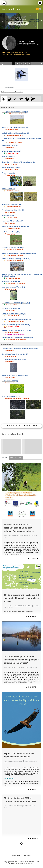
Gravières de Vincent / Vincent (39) (13, 248)
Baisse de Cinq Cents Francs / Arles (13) (15, 128)
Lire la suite (32, 559)
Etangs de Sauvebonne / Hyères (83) (14, 314)
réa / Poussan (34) (8, 216)
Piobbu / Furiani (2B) (9, 189)
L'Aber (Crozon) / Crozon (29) (11, 151)
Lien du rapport (9, 778)
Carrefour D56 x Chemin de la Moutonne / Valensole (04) (20, 349)
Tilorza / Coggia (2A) (8, 173)
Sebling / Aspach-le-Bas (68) (11, 282)
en (40, 9)
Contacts (24, 855)
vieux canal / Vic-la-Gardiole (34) (12, 221)
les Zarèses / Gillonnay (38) (11, 232)
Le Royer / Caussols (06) (10, 381)
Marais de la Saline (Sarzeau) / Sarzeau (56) (16, 259)
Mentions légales (16, 855)
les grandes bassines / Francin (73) (13, 287)
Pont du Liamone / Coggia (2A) (12, 168)
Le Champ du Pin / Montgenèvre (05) (14, 360)
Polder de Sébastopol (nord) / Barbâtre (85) (16, 325)
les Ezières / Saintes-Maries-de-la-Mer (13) (16, 133)
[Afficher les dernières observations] (12, 92)
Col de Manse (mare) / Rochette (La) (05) (15, 354)
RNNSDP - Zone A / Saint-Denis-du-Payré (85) (17, 330)
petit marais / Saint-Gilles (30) (11, 205)
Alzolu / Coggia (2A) (8, 157)
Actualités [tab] (5, 458)
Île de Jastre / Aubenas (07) (11, 397)
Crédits (29, 855)
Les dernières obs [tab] (8, 88)
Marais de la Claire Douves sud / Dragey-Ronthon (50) (19, 253)
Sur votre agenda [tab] (16, 458)
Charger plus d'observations (21, 426)
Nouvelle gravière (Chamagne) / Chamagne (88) (17, 338)
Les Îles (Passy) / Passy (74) (11, 308)
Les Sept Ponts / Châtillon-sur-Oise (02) (15, 112)
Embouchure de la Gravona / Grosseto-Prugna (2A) (19, 162)
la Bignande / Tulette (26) (10, 146)
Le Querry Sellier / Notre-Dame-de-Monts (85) (17, 319)
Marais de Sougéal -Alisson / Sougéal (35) (15, 227)
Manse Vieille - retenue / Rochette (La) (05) (16, 375)
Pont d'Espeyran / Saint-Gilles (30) (13, 210)
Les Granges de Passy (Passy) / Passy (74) (16, 303)
